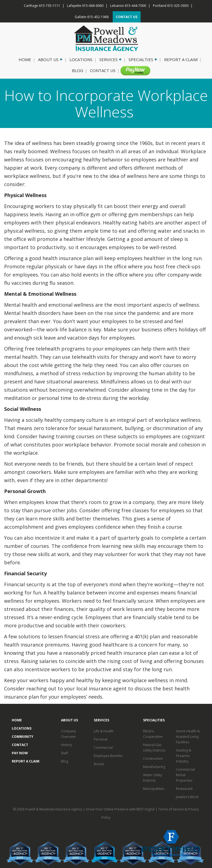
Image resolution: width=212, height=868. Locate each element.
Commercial (103, 748)
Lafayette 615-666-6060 (85, 6)
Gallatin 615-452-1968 (92, 17)
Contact (20, 745)
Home (25, 59)
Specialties (142, 59)
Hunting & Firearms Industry (184, 756)
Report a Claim (181, 59)
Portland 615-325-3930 (171, 6)
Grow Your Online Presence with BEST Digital (120, 809)
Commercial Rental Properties (185, 775)
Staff (64, 753)
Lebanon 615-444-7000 (128, 6)
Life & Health (104, 731)
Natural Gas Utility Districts (154, 748)
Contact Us (103, 70)
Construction (153, 759)
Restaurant (184, 789)
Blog (78, 70)
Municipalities (154, 789)
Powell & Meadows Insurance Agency (54, 809)
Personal (101, 739)
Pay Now (133, 70)
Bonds (99, 764)
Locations (81, 59)
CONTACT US (127, 17)
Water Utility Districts (153, 778)
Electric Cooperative (153, 734)
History (67, 745)
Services (110, 59)
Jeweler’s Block (187, 797)
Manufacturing (154, 767)
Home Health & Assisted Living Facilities (188, 737)
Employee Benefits (108, 756)
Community (23, 737)
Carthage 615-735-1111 (42, 6)
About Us (50, 59)
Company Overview (69, 734)
